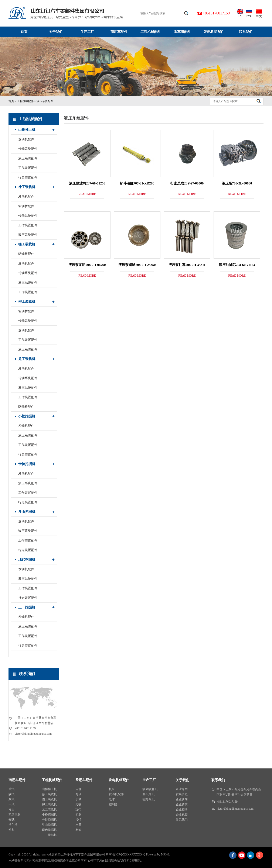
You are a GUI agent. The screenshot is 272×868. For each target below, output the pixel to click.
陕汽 (11, 794)
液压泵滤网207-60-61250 (87, 183)
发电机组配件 (214, 32)
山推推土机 (27, 130)
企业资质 (182, 804)
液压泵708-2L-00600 (237, 183)
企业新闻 (182, 799)
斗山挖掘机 (27, 512)
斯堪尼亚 (14, 815)
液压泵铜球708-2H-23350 (137, 265)
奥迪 (78, 830)
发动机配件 (26, 139)
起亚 (78, 815)
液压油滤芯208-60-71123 (237, 265)
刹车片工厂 (150, 794)
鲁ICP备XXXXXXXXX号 (129, 855)
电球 (112, 799)
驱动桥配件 (26, 206)
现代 (78, 810)
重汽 (11, 789)
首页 (24, 32)
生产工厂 (87, 32)
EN (240, 13)
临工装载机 (27, 244)
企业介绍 (182, 789)
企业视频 (182, 815)
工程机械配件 (151, 32)
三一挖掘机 (27, 607)
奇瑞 (78, 794)
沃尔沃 (13, 825)
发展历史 (182, 794)
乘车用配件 (182, 32)
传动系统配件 (28, 149)
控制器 (113, 804)
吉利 (78, 789)
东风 (11, 799)
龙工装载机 (27, 359)
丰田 (78, 825)
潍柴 (11, 830)
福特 (78, 820)
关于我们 (56, 32)
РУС (249, 13)
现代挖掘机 (27, 559)
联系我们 (246, 32)
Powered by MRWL (158, 855)
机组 (112, 789)
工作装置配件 (28, 168)
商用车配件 (119, 32)
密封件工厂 (150, 799)
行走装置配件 (28, 177)
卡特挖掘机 (27, 464)
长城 (78, 799)
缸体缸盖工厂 (151, 789)
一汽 (11, 804)
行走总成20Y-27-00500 (187, 183)
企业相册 (182, 810)
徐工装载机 (27, 187)
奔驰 (11, 820)
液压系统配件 (45, 101)
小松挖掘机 (27, 416)
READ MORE (87, 194)
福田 (11, 810)
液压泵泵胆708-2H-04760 (87, 265)
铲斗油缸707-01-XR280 (137, 183)
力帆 (78, 804)
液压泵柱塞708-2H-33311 (187, 265)
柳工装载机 (27, 302)
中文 (259, 13)
